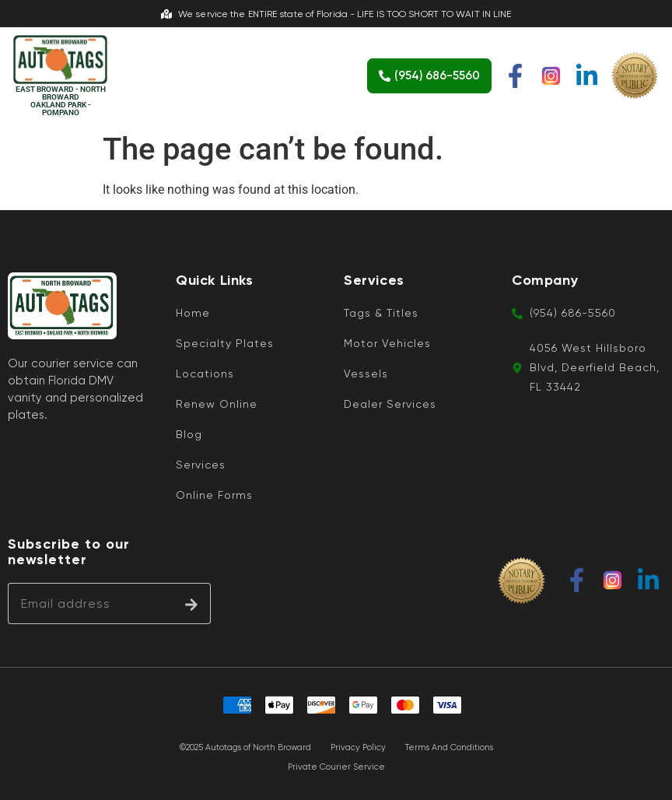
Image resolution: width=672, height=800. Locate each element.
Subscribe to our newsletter (69, 552)
